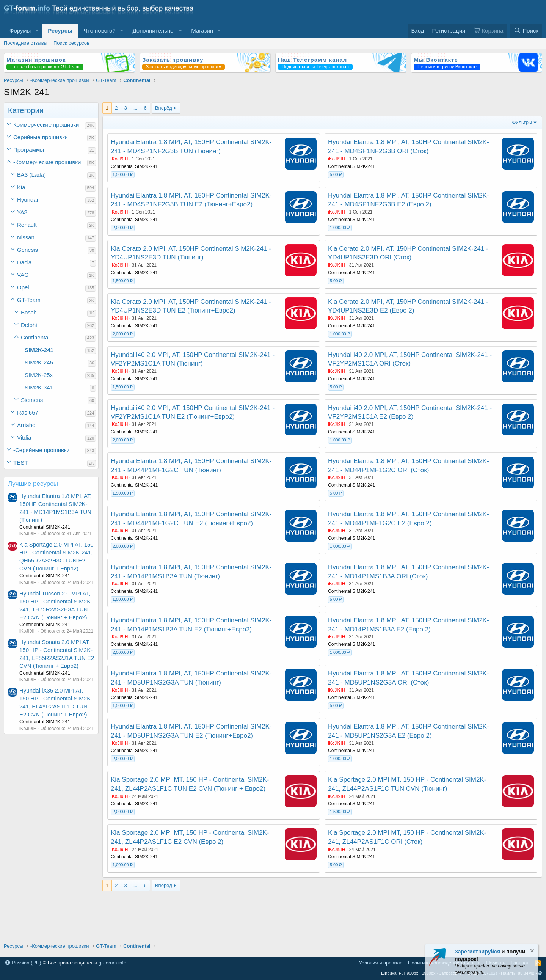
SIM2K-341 (39, 387)
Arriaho (26, 425)
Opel (23, 287)
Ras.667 (28, 412)
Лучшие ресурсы (33, 484)
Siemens (32, 400)
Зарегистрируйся (477, 952)
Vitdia (24, 437)
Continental (35, 337)
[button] (37, 31)
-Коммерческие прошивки (47, 162)
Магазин (202, 31)
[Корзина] (488, 31)
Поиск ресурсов (71, 43)
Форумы (20, 31)
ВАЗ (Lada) (31, 175)
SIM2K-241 (39, 350)
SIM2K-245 (39, 362)
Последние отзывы (26, 43)
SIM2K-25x (39, 375)
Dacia (24, 262)
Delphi (29, 325)
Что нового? (100, 31)
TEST (20, 463)
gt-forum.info (112, 963)
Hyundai (27, 200)
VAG (23, 275)
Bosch (29, 312)
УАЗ (22, 212)
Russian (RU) (23, 963)
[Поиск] (526, 31)
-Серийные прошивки (42, 450)
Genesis (27, 250)
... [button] (136, 108)
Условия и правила (381, 963)
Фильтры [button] (522, 122)
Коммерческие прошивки (46, 125)
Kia (21, 187)
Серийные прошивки (41, 137)
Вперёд (164, 108)
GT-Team (29, 300)
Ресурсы (60, 31)
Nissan (26, 237)
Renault (27, 225)
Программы (29, 150)
